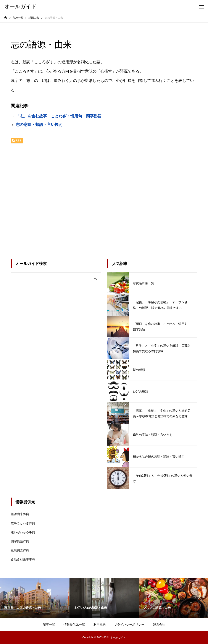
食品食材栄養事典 (23, 560)
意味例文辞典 (20, 550)
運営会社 (159, 625)
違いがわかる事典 (23, 532)
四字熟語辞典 (20, 541)
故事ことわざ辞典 (23, 523)
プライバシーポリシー (129, 625)
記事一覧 (49, 625)
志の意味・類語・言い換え (39, 125)
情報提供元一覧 (74, 625)
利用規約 (100, 625)
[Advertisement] (104, 200)
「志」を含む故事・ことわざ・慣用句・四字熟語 (59, 116)
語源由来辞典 (20, 514)
